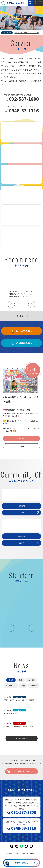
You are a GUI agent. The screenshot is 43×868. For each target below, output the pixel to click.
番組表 (30, 513)
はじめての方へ (22, 331)
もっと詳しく (22, 438)
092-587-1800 (23, 99)
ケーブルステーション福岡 (12, 3)
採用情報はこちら (18, 771)
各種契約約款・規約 (11, 763)
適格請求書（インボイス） (30, 763)
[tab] (6, 29)
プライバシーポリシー (27, 760)
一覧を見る (19, 316)
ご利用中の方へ (22, 343)
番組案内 (22, 506)
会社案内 (14, 760)
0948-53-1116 (23, 111)
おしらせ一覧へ (22, 738)
